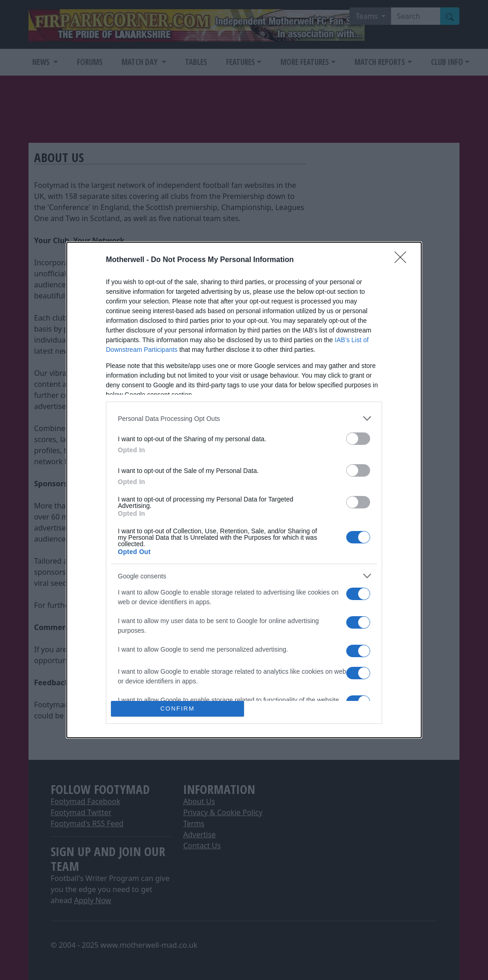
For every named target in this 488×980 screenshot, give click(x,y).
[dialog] (244, 490)
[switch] (358, 439)
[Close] (403, 260)
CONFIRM (177, 709)
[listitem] (244, 418)
